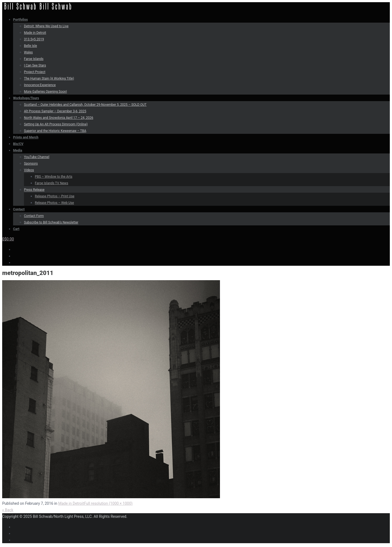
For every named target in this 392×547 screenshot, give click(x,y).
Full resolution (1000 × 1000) (108, 503)
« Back (8, 510)
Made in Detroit (71, 503)
